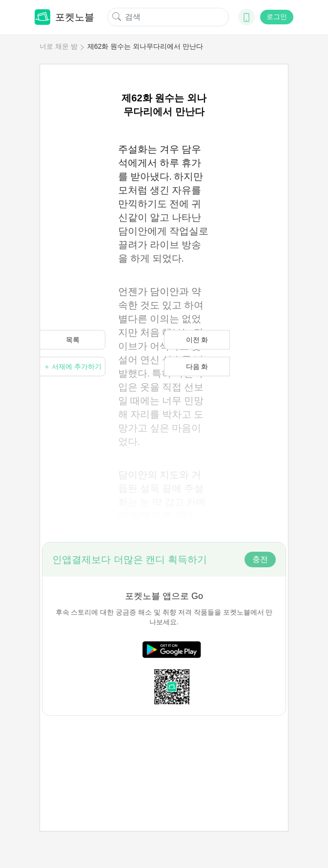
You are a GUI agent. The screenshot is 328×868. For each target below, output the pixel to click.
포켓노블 (64, 17)
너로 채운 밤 (59, 46)
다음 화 (197, 366)
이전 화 (197, 340)
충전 (260, 559)
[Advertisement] (164, 752)
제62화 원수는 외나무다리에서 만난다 (145, 46)
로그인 (277, 17)
